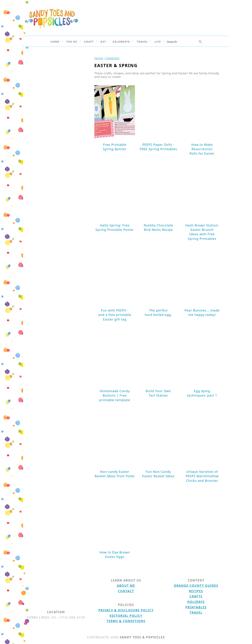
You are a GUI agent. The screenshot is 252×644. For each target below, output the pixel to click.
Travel (196, 612)
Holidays (196, 601)
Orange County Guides (196, 585)
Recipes (196, 590)
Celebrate (109, 58)
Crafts (196, 596)
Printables (196, 607)
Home (98, 58)
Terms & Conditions (126, 620)
